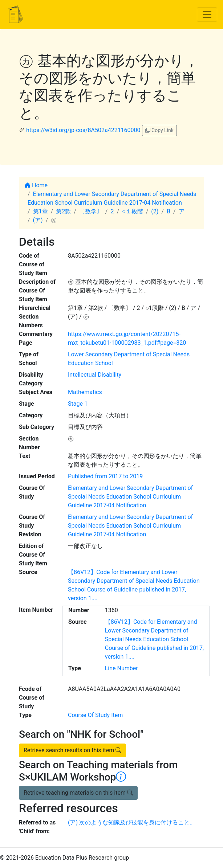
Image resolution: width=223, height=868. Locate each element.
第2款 (63, 211)
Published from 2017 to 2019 (105, 476)
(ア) (38, 220)
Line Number (121, 668)
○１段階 (133, 211)
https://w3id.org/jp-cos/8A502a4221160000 (83, 130)
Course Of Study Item (95, 715)
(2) (155, 211)
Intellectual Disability (95, 375)
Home (36, 185)
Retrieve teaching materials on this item (78, 793)
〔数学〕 (91, 211)
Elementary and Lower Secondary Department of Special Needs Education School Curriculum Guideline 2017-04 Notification (130, 497)
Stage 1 (78, 404)
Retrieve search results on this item (72, 750)
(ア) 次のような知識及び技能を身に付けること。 (132, 822)
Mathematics (85, 392)
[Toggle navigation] (207, 15)
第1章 (40, 211)
